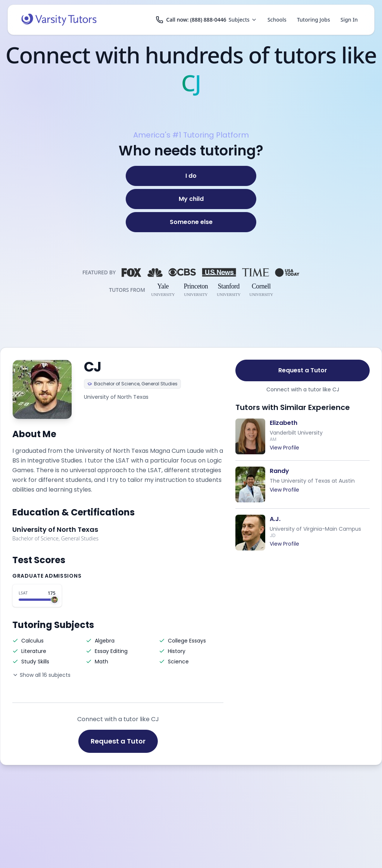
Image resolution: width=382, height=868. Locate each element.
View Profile (284, 448)
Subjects (243, 20)
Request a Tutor (118, 741)
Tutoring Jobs (314, 20)
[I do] (191, 176)
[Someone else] (191, 222)
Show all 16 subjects (41, 675)
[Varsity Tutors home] (59, 20)
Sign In (349, 20)
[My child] (191, 199)
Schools (277, 20)
